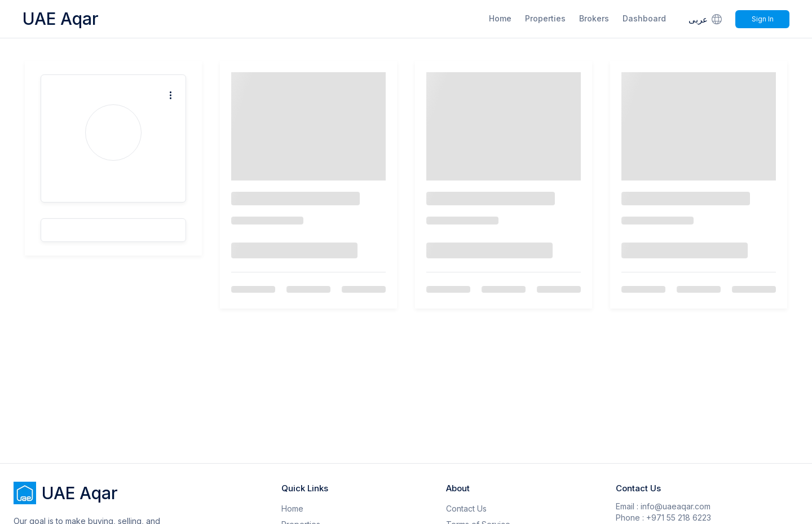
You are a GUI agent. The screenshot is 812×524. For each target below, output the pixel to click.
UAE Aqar (61, 19)
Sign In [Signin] (763, 19)
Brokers (594, 18)
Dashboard (644, 18)
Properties (545, 18)
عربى (706, 19)
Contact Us (466, 508)
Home (500, 18)
